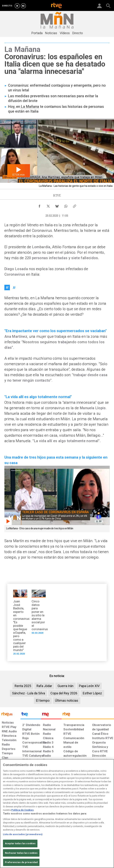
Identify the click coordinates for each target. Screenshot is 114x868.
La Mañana (30, 107)
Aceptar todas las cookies (20, 843)
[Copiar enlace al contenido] (75, 205)
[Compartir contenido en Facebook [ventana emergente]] (39, 205)
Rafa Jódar (44, 686)
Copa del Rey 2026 (64, 693)
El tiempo (43, 700)
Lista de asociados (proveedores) (23, 834)
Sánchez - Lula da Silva (28, 693)
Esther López (92, 693)
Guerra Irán (65, 686)
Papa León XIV (89, 686)
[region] (57, 814)
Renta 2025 (23, 686)
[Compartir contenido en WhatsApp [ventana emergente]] (66, 205)
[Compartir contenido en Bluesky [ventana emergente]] (57, 205)
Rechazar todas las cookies (21, 853)
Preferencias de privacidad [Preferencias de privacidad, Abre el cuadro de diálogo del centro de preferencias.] (21, 862)
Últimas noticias (67, 700)
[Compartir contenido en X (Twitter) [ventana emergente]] (48, 205)
